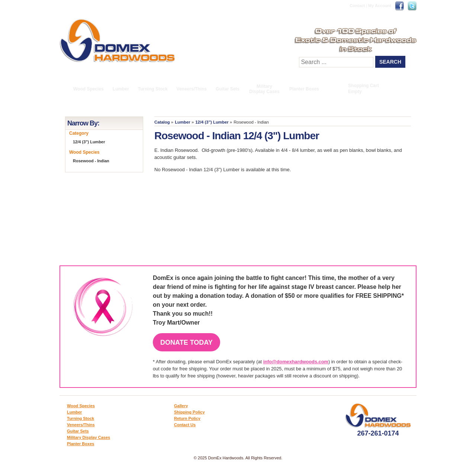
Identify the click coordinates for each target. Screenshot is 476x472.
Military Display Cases (264, 89)
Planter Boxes (304, 89)
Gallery (181, 406)
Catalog (162, 122)
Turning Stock (153, 89)
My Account (380, 6)
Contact (357, 6)
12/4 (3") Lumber (212, 122)
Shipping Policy (189, 412)
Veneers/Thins (192, 89)
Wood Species (89, 89)
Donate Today (186, 342)
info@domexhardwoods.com (296, 362)
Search (390, 62)
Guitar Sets (228, 89)
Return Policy (187, 418)
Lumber (121, 89)
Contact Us (185, 425)
